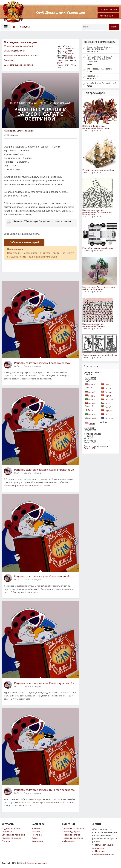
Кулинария (9, 131)
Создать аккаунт (108, 9)
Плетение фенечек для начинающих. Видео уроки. (96, 127)
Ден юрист (70, 48)
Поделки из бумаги (11, 838)
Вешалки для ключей (14, 51)
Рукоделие (9, 60)
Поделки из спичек (72, 835)
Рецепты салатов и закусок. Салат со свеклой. (43, 363)
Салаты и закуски (25, 131)
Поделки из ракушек (72, 838)
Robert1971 (89, 448)
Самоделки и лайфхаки (13, 835)
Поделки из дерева (11, 829)
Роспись (6, 841)
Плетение (37, 835)
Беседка (25, 27)
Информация (69, 841)
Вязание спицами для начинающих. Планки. (94, 325)
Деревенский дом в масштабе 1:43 (21, 55)
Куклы (35, 838)
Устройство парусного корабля (98, 170)
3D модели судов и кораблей (18, 46)
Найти (114, 27)
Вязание (36, 832)
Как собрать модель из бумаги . (98, 248)
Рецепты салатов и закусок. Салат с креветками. (44, 470)
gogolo (60, 62)
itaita (59, 67)
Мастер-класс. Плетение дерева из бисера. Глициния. (99, 288)
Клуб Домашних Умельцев (34, 863)
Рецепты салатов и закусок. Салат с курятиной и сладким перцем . (46, 683)
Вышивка (37, 829)
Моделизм (7, 832)
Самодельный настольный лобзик (100, 355)
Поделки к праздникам (74, 829)
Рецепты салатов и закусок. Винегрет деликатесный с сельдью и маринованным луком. (46, 790)
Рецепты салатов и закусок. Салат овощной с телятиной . (46, 576)
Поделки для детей (72, 832)
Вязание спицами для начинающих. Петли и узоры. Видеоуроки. (97, 212)
